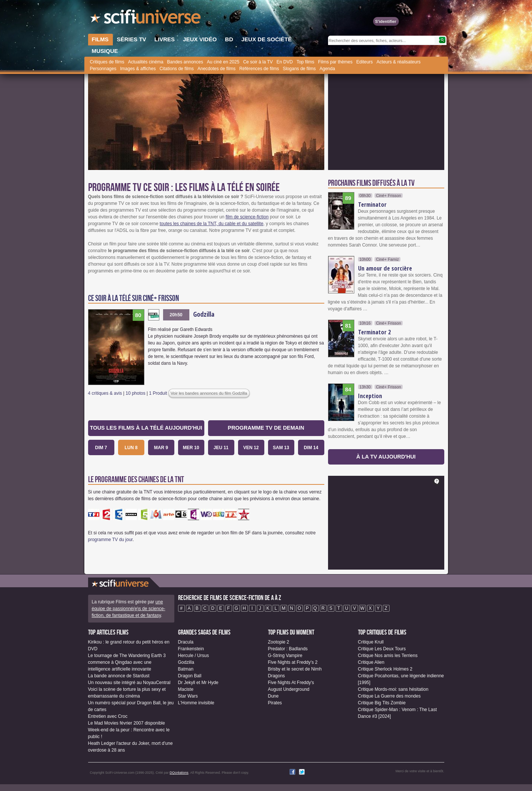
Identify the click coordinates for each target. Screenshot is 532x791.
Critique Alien (371, 662)
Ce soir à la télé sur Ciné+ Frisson (133, 299)
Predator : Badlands (288, 649)
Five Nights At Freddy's (291, 683)
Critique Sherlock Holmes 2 (385, 669)
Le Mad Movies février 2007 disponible (127, 723)
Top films (305, 62)
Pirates (275, 703)
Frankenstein (191, 649)
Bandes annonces (185, 62)
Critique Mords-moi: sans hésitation (393, 689)
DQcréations (179, 773)
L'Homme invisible (196, 703)
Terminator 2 (375, 332)
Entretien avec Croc (108, 716)
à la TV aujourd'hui (386, 457)
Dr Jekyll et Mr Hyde (198, 683)
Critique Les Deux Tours (382, 649)
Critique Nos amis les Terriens (388, 656)
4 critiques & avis (105, 393)
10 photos (136, 393)
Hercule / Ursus (194, 656)
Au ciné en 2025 (223, 62)
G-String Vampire (285, 656)
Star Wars (188, 696)
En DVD (285, 62)
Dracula (186, 642)
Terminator (372, 205)
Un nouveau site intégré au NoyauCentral (129, 683)
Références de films (259, 69)
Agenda (327, 69)
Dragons (276, 676)
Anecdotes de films (217, 69)
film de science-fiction (247, 217)
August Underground (289, 689)
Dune (273, 696)
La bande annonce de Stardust (119, 676)
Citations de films (176, 69)
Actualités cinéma (146, 62)
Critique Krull (371, 642)
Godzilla (204, 314)
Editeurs (364, 62)
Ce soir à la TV (258, 62)
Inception (370, 396)
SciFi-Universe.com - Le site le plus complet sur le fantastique (146, 19)
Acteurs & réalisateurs (398, 62)
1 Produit (158, 393)
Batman (186, 669)
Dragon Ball (190, 676)
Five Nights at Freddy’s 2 (293, 662)
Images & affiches (138, 69)
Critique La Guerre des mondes (389, 696)
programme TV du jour (110, 540)
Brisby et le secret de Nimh (295, 669)
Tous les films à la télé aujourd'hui (146, 428)
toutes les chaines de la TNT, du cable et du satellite (212, 224)
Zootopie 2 (279, 642)
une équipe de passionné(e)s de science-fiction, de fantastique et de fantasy (129, 609)
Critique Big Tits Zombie (382, 703)
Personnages (103, 69)
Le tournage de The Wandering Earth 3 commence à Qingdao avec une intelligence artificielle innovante (127, 662)
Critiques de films (107, 62)
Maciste (186, 689)
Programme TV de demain (266, 428)
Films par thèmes (335, 62)
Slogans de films (299, 69)
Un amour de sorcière (385, 268)
